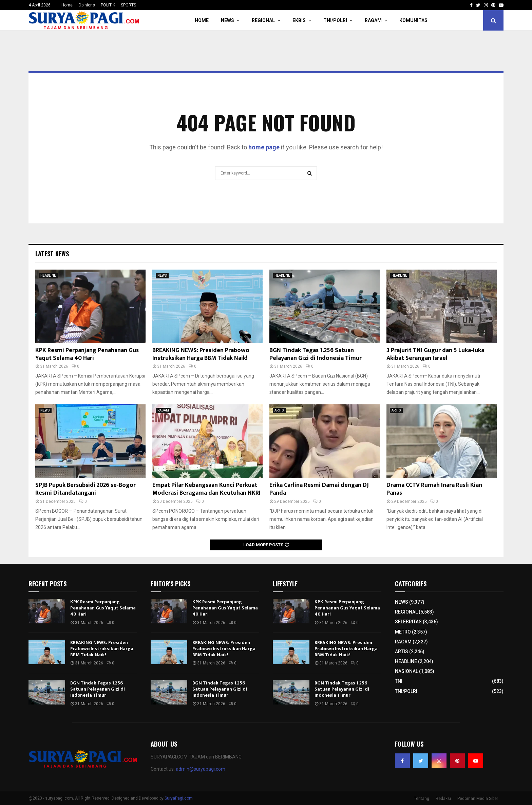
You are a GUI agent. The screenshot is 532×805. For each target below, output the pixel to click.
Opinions (87, 5)
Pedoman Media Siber (478, 799)
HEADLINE (48, 276)
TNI (399, 681)
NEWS (227, 20)
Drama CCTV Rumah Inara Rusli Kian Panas (434, 489)
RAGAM (373, 20)
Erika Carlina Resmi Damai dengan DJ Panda (319, 489)
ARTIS (279, 410)
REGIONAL (263, 20)
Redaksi (443, 799)
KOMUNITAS (413, 20)
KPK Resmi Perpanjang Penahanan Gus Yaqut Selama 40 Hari (87, 354)
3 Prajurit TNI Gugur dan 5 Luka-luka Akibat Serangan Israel (435, 354)
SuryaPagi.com (179, 798)
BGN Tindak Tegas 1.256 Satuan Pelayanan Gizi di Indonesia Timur (316, 354)
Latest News (52, 254)
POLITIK (108, 5)
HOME (202, 20)
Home (67, 5)
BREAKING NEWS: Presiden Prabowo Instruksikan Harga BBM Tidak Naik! (201, 354)
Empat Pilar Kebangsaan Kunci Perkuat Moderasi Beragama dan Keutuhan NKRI (206, 489)
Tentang (422, 799)
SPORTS (128, 5)
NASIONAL (406, 671)
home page (264, 147)
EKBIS (299, 20)
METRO (403, 632)
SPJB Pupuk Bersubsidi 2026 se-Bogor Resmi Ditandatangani (85, 489)
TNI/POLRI (335, 20)
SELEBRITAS (408, 622)
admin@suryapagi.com (201, 769)
